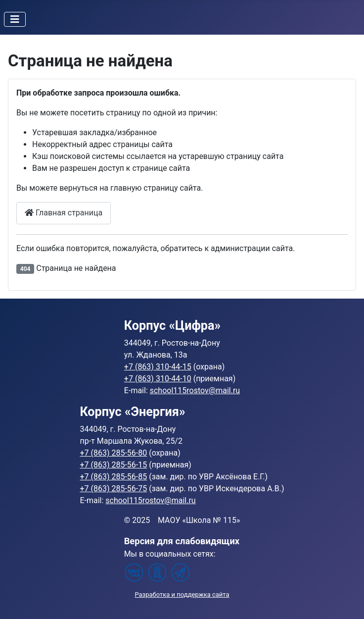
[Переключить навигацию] (15, 19)
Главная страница (64, 213)
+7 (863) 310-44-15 (158, 367)
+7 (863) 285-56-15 (113, 465)
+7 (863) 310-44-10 (158, 379)
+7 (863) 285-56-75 (113, 489)
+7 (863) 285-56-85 (113, 477)
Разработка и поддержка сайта (182, 594)
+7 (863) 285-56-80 (113, 453)
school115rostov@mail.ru (195, 390)
